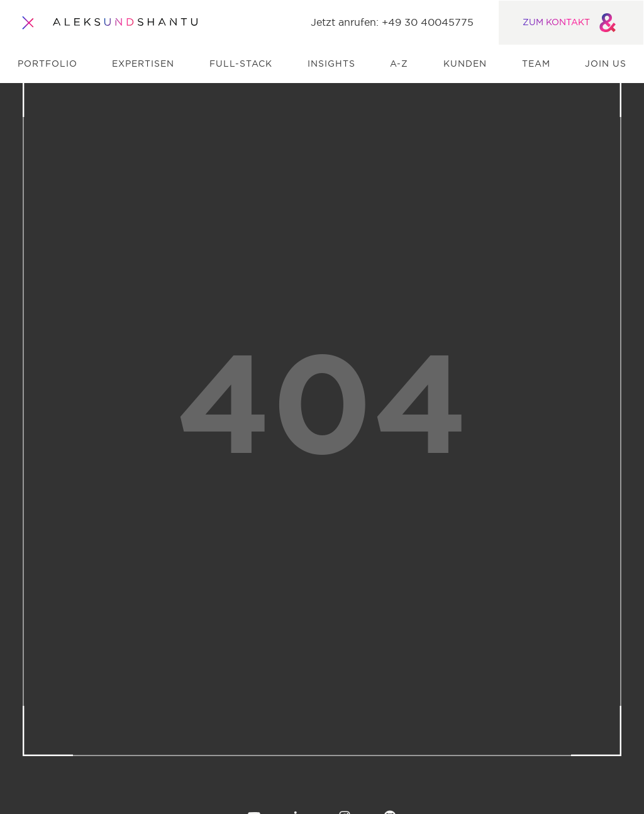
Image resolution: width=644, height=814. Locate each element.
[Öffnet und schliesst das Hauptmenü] (29, 23)
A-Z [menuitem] (399, 64)
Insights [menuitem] (331, 64)
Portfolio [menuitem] (47, 64)
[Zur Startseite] (125, 23)
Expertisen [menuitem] (143, 64)
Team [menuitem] (536, 64)
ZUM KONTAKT (571, 23)
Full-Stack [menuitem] (241, 64)
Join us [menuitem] (606, 64)
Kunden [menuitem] (465, 64)
